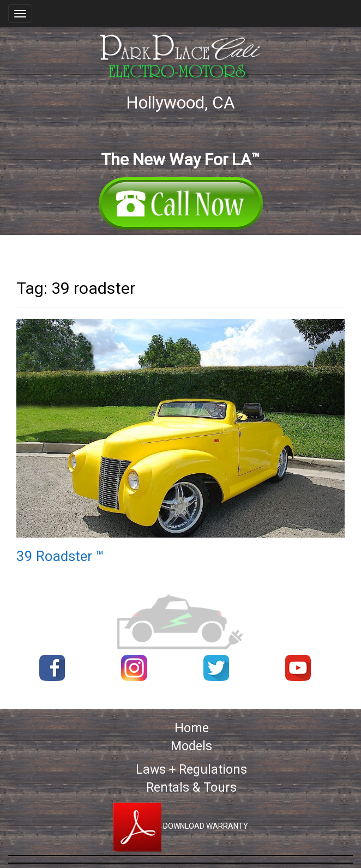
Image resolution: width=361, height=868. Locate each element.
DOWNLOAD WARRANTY (180, 826)
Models (191, 746)
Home (192, 728)
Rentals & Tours (191, 788)
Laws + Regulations (191, 770)
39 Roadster (60, 556)
